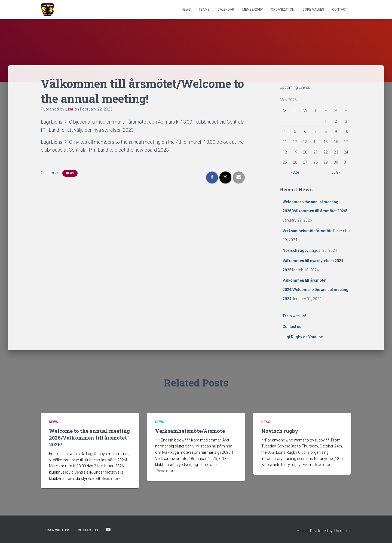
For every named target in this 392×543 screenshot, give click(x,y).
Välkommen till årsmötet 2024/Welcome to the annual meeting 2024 (316, 289)
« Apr (295, 172)
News (186, 10)
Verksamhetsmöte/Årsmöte (307, 231)
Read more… (112, 478)
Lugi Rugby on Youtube (303, 337)
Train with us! (294, 316)
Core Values (313, 10)
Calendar (226, 10)
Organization (283, 10)
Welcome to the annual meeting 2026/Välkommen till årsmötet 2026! (89, 438)
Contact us (292, 327)
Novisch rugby (295, 250)
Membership (252, 10)
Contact (340, 10)
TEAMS (204, 10)
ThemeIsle (342, 531)
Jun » (336, 172)
